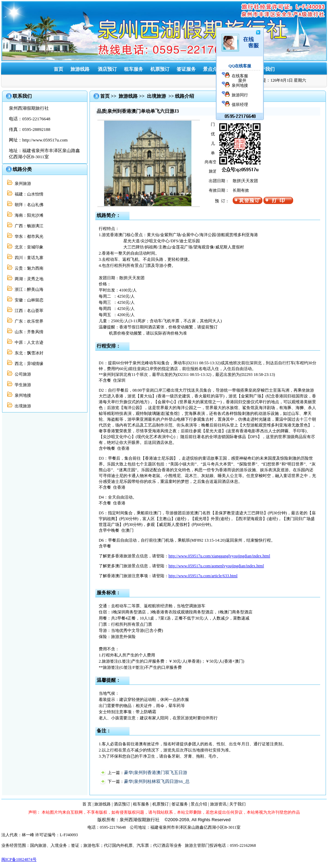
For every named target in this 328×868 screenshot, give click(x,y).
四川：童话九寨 (28, 258)
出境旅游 (22, 406)
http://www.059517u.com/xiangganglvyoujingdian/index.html (219, 556)
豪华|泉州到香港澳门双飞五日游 (156, 772)
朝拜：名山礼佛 (28, 205)
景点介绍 (213, 69)
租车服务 (134, 69)
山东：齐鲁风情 (28, 332)
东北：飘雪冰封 (28, 353)
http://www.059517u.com (45, 140)
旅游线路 (80, 69)
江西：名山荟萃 (28, 311)
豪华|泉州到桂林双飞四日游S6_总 (157, 781)
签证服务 (186, 69)
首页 (58, 69)
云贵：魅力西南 (28, 268)
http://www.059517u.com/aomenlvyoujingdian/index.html (216, 566)
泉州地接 (22, 395)
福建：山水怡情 (28, 194)
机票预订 (160, 69)
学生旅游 (22, 385)
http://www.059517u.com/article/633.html (203, 576)
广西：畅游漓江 (28, 226)
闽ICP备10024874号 (19, 859)
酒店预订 (107, 69)
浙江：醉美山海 (28, 289)
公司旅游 (22, 374)
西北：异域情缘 (28, 364)
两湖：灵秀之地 (28, 279)
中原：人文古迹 (28, 342)
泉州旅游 (22, 184)
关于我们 (265, 69)
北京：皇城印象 (28, 247)
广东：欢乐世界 (28, 321)
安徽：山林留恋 (28, 300)
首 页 (87, 804)
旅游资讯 (218, 804)
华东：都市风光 (28, 236)
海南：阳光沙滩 (28, 215)
